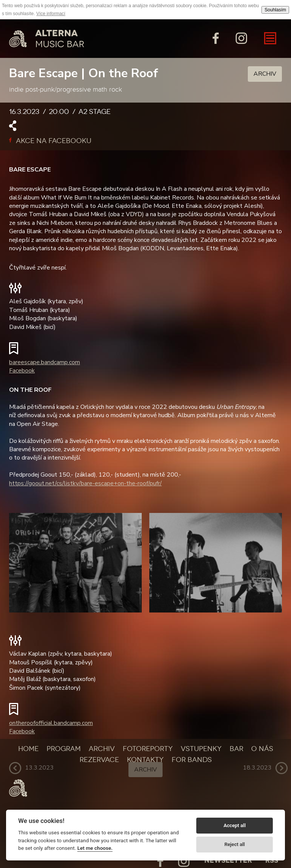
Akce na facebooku (50, 141)
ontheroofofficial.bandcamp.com (51, 723)
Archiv (265, 74)
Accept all (235, 825)
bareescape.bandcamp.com (45, 362)
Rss (272, 860)
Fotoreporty (148, 749)
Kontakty (145, 760)
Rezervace (99, 760)
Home (28, 749)
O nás (262, 749)
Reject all (235, 844)
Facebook (22, 371)
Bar (236, 749)
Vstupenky (201, 749)
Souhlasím (275, 10)
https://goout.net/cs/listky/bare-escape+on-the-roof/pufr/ (85, 483)
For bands (192, 760)
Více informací (51, 14)
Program (64, 749)
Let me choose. (95, 848)
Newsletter (228, 860)
